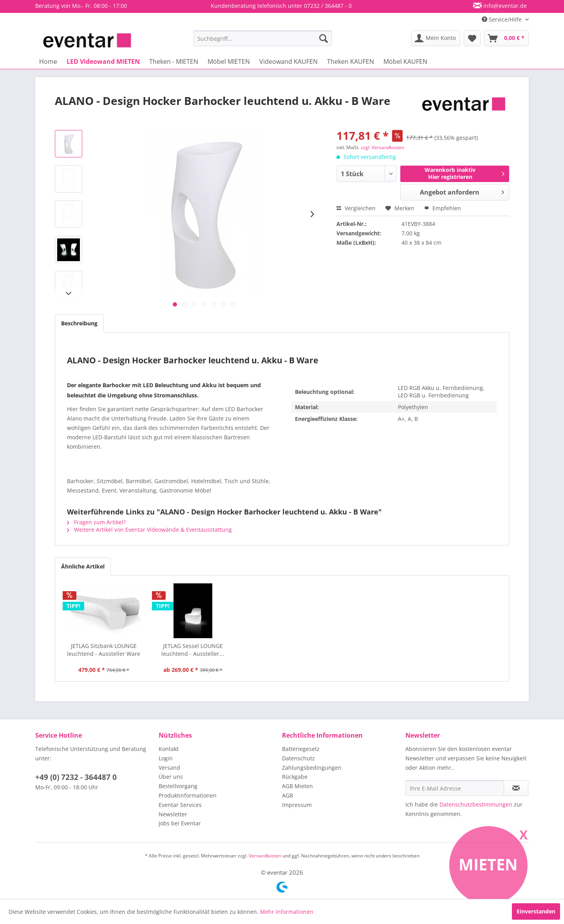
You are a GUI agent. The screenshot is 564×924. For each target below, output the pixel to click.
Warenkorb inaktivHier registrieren (465, 173)
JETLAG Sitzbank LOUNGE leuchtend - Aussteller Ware (104, 650)
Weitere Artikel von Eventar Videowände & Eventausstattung (149, 530)
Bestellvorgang (178, 786)
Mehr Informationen (287, 912)
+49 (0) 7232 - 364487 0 (76, 777)
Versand (169, 768)
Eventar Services (180, 805)
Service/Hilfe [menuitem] (503, 19)
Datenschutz (298, 758)
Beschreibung (79, 323)
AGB (287, 795)
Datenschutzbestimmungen (476, 804)
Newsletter (173, 814)
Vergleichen (356, 208)
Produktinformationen (188, 795)
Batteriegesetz (301, 749)
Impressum (297, 805)
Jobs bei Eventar (180, 823)
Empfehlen (443, 208)
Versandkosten (265, 856)
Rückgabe (295, 777)
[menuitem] (263, 38)
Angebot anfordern (462, 191)
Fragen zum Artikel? (96, 522)
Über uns (171, 777)
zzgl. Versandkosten (382, 147)
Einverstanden (536, 911)
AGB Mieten (297, 786)
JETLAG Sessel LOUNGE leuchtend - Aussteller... (193, 650)
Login (166, 758)
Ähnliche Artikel (83, 566)
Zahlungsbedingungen (312, 768)
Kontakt (169, 749)
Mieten (488, 864)
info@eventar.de (504, 6)
